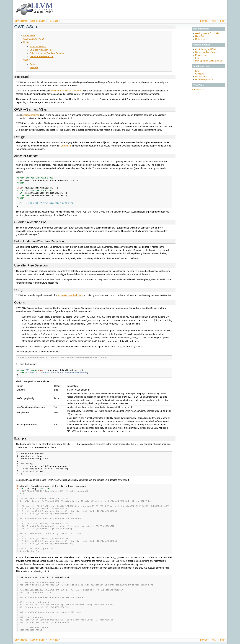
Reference (53, 21)
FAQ (197, 71)
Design (27, 42)
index (222, 21)
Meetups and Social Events (209, 61)
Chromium (66, 146)
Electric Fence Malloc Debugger (66, 91)
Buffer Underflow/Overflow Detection (47, 53)
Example (34, 67)
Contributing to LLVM (205, 49)
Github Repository (204, 79)
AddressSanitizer (31, 115)
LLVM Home (21, 21)
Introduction (29, 36)
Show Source (199, 90)
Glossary (200, 74)
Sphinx (219, 642)
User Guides (201, 36)
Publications (201, 77)
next (214, 21)
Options (33, 64)
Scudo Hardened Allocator (70, 295)
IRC (197, 58)
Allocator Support (38, 47)
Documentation (38, 21)
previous (204, 21)
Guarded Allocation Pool (41, 50)
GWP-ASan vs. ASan (34, 39)
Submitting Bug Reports (207, 52)
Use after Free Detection (42, 56)
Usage (26, 60)
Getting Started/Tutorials (207, 33)
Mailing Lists (201, 55)
